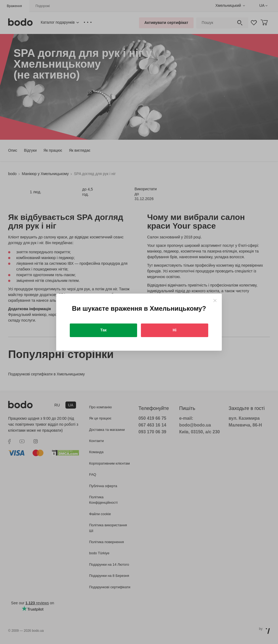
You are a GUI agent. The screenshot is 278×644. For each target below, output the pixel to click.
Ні (175, 330)
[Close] (215, 301)
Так (104, 330)
